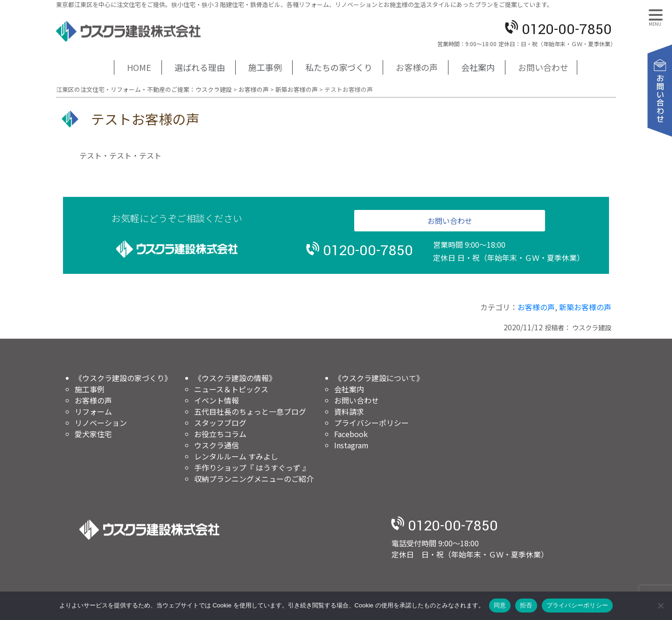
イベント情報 (217, 400)
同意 (500, 605)
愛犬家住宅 (93, 434)
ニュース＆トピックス (231, 389)
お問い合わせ (543, 67)
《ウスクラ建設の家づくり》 (123, 378)
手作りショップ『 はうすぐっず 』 (252, 467)
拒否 (526, 605)
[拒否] (660, 606)
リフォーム (93, 411)
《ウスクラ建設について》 (379, 378)
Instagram (351, 445)
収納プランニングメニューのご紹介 (254, 479)
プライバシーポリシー (371, 423)
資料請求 (349, 411)
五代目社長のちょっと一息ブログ (250, 411)
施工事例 (265, 67)
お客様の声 (417, 67)
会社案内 (478, 67)
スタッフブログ (220, 423)
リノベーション (101, 423)
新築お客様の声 (585, 307)
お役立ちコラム (220, 434)
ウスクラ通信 (217, 445)
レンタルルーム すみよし (236, 456)
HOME (139, 67)
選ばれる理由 (200, 67)
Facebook (351, 434)
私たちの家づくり (339, 67)
